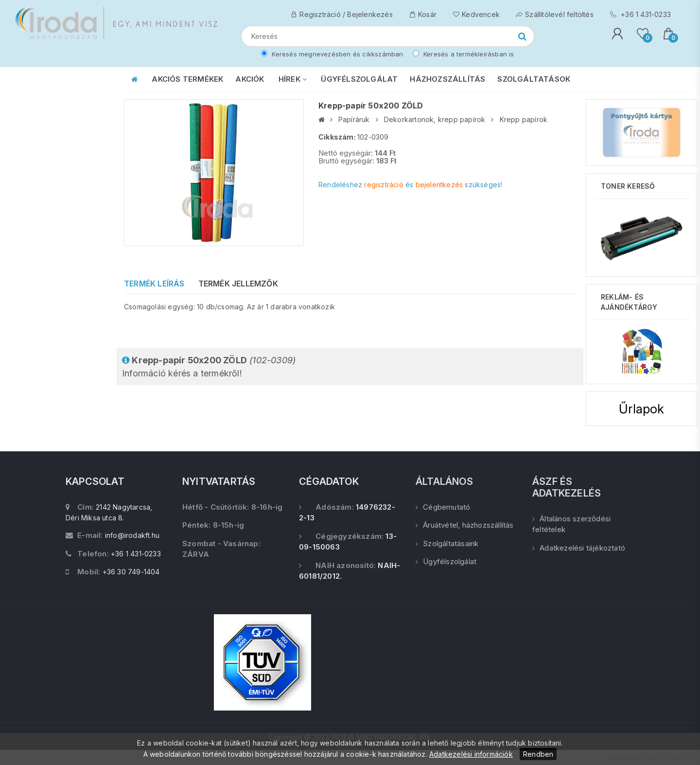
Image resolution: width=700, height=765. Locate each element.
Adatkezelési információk (471, 754)
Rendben (538, 754)
